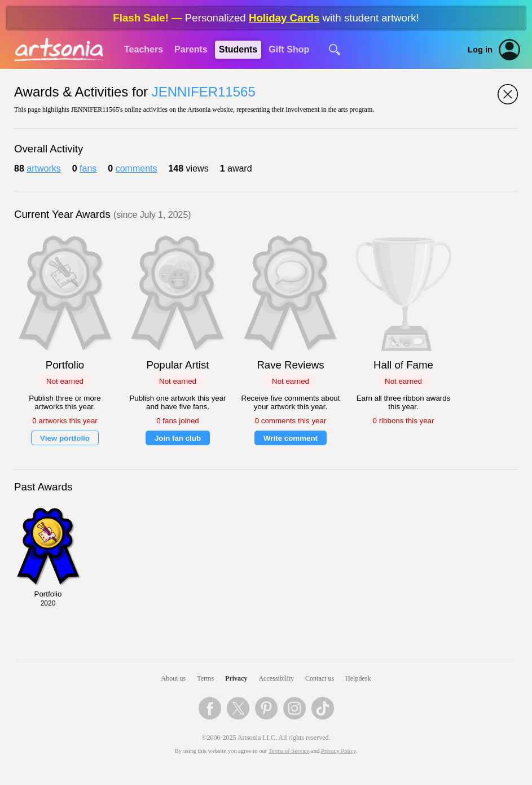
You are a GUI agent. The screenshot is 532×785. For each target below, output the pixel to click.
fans (88, 168)
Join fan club (178, 438)
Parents (191, 49)
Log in (480, 50)
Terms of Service (289, 751)
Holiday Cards (284, 18)
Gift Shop (289, 49)
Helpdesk (358, 678)
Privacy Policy (338, 751)
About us (174, 678)
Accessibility (276, 678)
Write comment (291, 438)
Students (238, 49)
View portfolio (65, 438)
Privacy (236, 678)
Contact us (320, 678)
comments (137, 168)
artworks (43, 168)
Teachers (144, 49)
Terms (205, 678)
